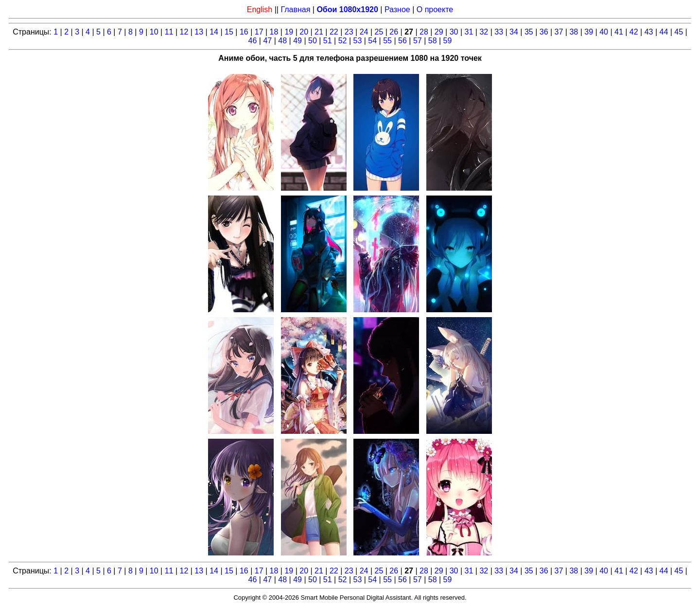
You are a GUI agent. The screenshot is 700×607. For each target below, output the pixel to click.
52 (343, 41)
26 (394, 32)
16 (244, 32)
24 (364, 32)
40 (604, 32)
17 (259, 32)
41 (619, 32)
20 (304, 32)
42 (634, 32)
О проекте (435, 9)
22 (334, 32)
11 (169, 32)
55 (387, 41)
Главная (295, 9)
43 (649, 32)
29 (439, 32)
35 (529, 32)
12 (184, 32)
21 (319, 32)
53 (358, 41)
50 (313, 41)
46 (253, 41)
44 (664, 32)
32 (484, 32)
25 (379, 32)
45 (679, 32)
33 (499, 32)
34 (514, 32)
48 (282, 41)
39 (589, 32)
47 (267, 41)
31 (469, 32)
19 (289, 32)
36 (544, 32)
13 (199, 32)
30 (454, 32)
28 (424, 32)
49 (297, 41)
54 (372, 41)
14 (214, 32)
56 (402, 41)
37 (559, 32)
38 (574, 32)
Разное (397, 9)
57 (418, 41)
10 (154, 32)
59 (448, 41)
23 (349, 32)
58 (433, 41)
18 (274, 32)
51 (328, 41)
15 (229, 32)
